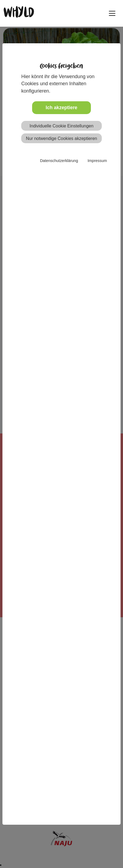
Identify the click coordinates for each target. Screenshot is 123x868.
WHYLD (19, 13)
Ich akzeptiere (61, 108)
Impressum (97, 161)
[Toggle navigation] (112, 13)
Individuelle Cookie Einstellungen (62, 126)
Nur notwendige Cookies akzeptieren (61, 138)
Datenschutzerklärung (59, 161)
